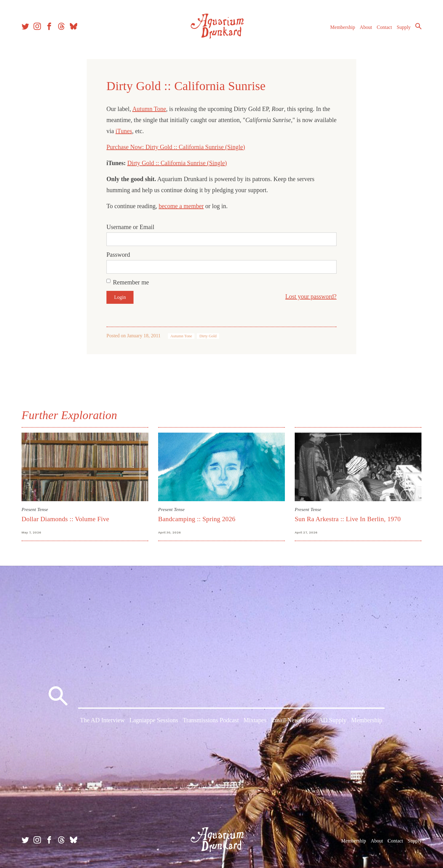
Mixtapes (255, 720)
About (366, 27)
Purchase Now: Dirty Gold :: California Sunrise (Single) (176, 147)
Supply (404, 27)
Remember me (131, 282)
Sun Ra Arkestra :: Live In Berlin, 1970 (348, 519)
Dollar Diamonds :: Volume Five (65, 519)
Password (118, 255)
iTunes (124, 131)
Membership (343, 27)
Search (418, 26)
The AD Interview (102, 720)
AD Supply (333, 720)
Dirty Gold (208, 336)
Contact (385, 27)
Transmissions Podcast (211, 720)
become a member (181, 206)
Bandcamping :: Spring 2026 (197, 519)
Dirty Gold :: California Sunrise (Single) (177, 163)
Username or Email (130, 227)
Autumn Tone (149, 109)
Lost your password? (311, 296)
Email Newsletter (292, 720)
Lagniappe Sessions (154, 720)
